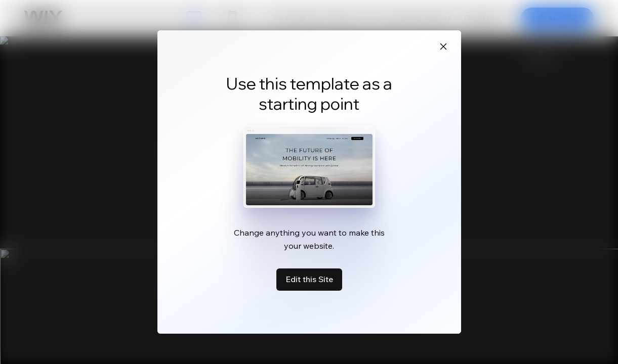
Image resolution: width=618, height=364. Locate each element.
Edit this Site (309, 279)
